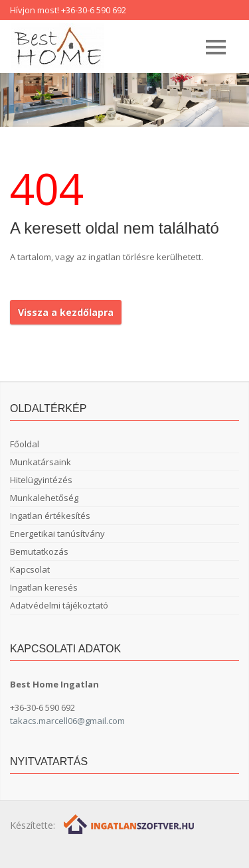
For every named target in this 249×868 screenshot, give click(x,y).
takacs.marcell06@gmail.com (67, 721)
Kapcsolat (30, 569)
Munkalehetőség (44, 498)
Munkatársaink (41, 462)
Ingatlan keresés (44, 587)
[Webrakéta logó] (130, 824)
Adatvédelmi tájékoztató (59, 605)
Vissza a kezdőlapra (66, 312)
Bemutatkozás (39, 551)
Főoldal (25, 444)
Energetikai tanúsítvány (57, 534)
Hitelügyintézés (41, 480)
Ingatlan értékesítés (50, 516)
